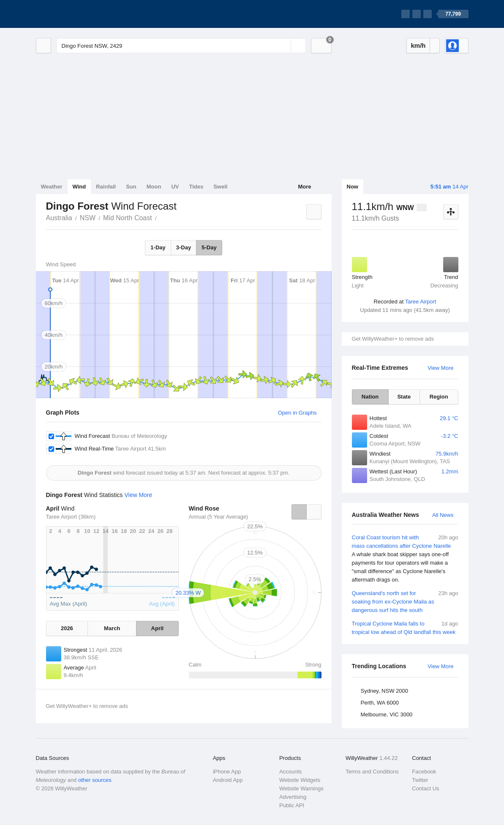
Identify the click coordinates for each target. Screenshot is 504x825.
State (404, 397)
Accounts (290, 772)
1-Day (158, 247)
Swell (220, 187)
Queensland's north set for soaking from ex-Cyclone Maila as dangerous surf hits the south (405, 601)
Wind (79, 187)
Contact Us (425, 788)
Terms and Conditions (372, 772)
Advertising (293, 797)
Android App (228, 780)
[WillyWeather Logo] (76, 14)
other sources (95, 780)
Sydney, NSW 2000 (384, 691)
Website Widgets (300, 780)
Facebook (424, 772)
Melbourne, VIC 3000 (387, 714)
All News (443, 515)
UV (175, 187)
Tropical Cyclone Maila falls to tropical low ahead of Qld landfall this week (405, 627)
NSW (88, 218)
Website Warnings (301, 788)
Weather (52, 187)
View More (440, 368)
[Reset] (283, 46)
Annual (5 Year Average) (219, 517)
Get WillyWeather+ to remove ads (393, 339)
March (112, 628)
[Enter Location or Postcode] (181, 46)
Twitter (420, 780)
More (304, 187)
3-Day (184, 247)
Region (439, 397)
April (158, 628)
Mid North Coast (128, 218)
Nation (370, 397)
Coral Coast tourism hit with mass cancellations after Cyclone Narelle (405, 559)
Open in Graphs (297, 413)
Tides (196, 187)
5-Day (209, 247)
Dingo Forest (161, 217)
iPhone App (227, 772)
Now (353, 187)
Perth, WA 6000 (380, 703)
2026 (67, 628)
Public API (292, 805)
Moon (154, 187)
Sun (131, 187)
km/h (418, 45)
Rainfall (106, 187)
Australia (59, 218)
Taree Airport (421, 302)
